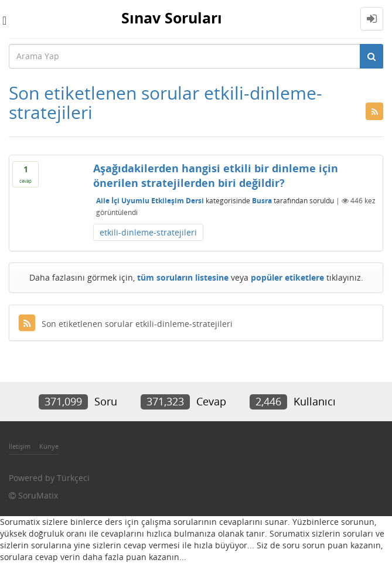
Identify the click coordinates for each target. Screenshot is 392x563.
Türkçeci (73, 478)
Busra (262, 201)
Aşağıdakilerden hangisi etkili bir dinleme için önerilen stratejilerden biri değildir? (216, 176)
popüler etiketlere (287, 277)
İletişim (20, 446)
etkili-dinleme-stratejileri (148, 232)
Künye (49, 446)
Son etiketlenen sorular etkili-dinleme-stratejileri (125, 324)
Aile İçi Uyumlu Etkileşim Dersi (150, 201)
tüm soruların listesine (183, 277)
